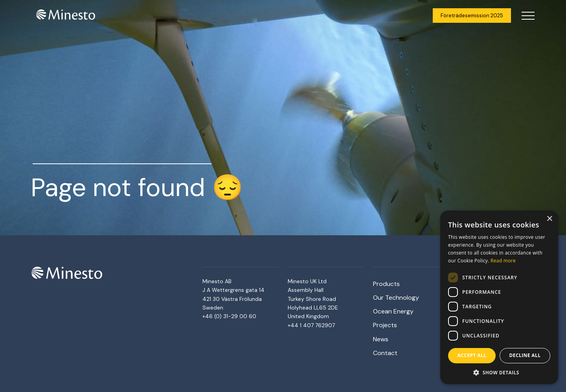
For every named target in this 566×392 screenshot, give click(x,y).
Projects (385, 325)
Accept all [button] (472, 355)
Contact (385, 353)
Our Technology (396, 298)
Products (386, 284)
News (381, 339)
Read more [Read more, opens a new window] (503, 261)
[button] (499, 372)
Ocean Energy (393, 311)
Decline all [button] (525, 355)
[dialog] (499, 297)
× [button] (549, 219)
